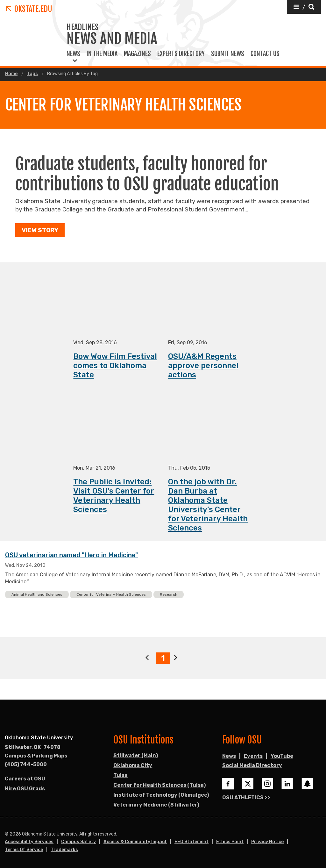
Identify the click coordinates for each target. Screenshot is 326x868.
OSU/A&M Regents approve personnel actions (203, 366)
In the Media (102, 54)
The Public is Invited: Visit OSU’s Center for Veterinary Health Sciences (114, 496)
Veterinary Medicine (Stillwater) (156, 805)
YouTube (282, 756)
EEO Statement (191, 842)
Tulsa (120, 775)
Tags (32, 74)
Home (11, 74)
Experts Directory (181, 54)
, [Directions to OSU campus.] (33, 747)
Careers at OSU (25, 779)
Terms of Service (24, 850)
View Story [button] (40, 230)
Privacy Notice (267, 842)
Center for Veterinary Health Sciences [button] (111, 595)
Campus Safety (78, 842)
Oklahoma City (133, 765)
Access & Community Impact (135, 842)
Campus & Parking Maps (36, 756)
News (73, 54)
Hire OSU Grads (25, 789)
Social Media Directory (252, 765)
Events (253, 756)
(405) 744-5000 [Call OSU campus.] (26, 764)
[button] (304, 7)
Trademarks (64, 850)
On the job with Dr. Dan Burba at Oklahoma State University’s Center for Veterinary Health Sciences (208, 505)
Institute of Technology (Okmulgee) (161, 795)
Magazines (137, 54)
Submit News (228, 54)
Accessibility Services (29, 842)
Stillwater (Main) (136, 755)
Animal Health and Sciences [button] (37, 595)
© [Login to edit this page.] (7, 834)
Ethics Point (230, 842)
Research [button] (169, 595)
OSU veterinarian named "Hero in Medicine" (71, 555)
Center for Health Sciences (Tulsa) (159, 785)
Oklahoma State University (39, 738)
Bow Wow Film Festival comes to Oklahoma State (115, 366)
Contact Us (265, 54)
